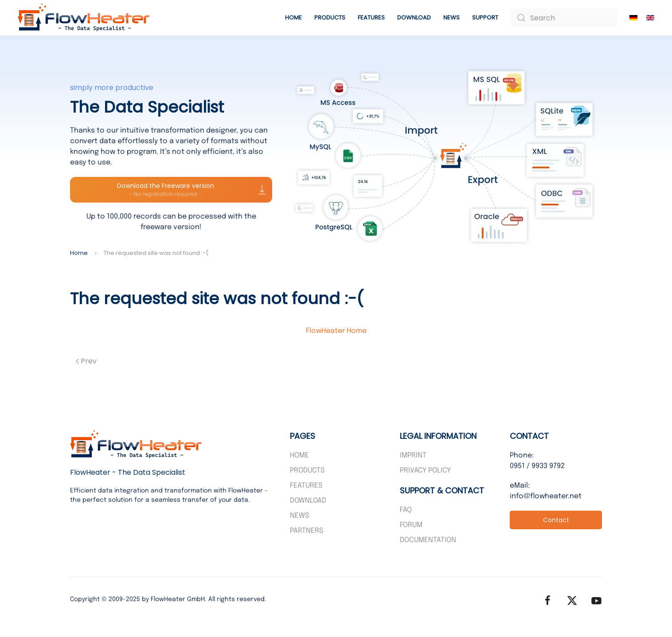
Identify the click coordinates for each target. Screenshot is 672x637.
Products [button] (330, 18)
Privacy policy (425, 471)
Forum (411, 525)
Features (306, 486)
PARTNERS (307, 531)
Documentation (428, 540)
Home (293, 18)
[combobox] (564, 18)
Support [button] (485, 18)
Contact (556, 520)
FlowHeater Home (336, 331)
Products (307, 471)
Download (414, 18)
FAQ (406, 510)
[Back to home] (84, 18)
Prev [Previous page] (86, 361)
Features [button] (371, 18)
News (451, 18)
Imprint (413, 455)
